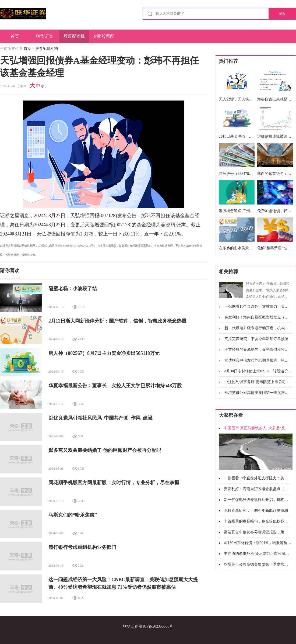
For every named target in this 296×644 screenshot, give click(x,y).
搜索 (282, 14)
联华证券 (44, 36)
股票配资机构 (74, 39)
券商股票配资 (104, 39)
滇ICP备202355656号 (156, 626)
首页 (15, 36)
